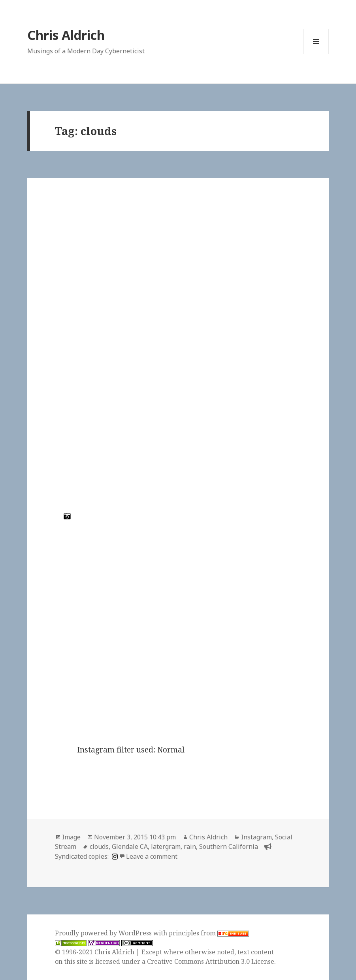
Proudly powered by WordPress (104, 933)
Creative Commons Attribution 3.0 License (211, 961)
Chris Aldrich (66, 35)
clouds (99, 846)
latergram (166, 846)
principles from (209, 933)
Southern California (229, 846)
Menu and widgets (316, 54)
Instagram (256, 837)
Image (71, 837)
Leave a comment (152, 856)
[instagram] (114, 856)
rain (190, 846)
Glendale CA (130, 846)
